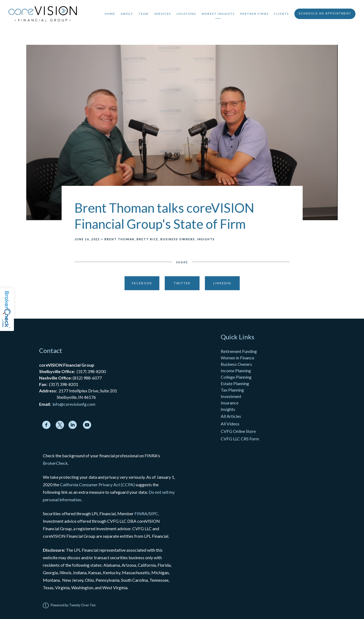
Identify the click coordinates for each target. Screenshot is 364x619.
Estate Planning (235, 383)
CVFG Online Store (238, 431)
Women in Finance (237, 358)
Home (110, 14)
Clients (281, 14)
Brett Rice (147, 239)
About (127, 14)
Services (163, 14)
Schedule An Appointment (325, 14)
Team (144, 14)
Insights (206, 239)
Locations (186, 14)
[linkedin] (73, 425)
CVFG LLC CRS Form (240, 439)
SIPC (153, 513)
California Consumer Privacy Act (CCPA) (97, 484)
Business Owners (178, 239)
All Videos (230, 424)
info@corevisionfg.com (74, 404)
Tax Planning (232, 390)
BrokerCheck (55, 463)
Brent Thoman (119, 239)
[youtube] (87, 425)
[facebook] (46, 425)
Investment (231, 396)
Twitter (182, 283)
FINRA (141, 513)
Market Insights (218, 14)
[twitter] (60, 425)
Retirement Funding (239, 351)
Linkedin (222, 283)
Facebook (142, 283)
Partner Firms (254, 14)
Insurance (230, 403)
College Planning (236, 377)
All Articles (231, 416)
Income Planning (236, 371)
